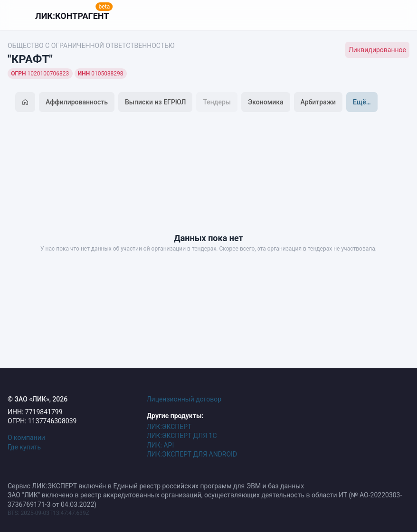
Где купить (24, 447)
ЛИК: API (161, 445)
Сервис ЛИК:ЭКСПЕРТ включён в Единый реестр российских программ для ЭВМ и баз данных (156, 486)
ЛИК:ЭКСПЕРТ (169, 427)
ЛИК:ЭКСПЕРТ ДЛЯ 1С (182, 436)
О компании (26, 438)
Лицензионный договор (184, 399)
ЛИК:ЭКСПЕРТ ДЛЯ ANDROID (192, 454)
